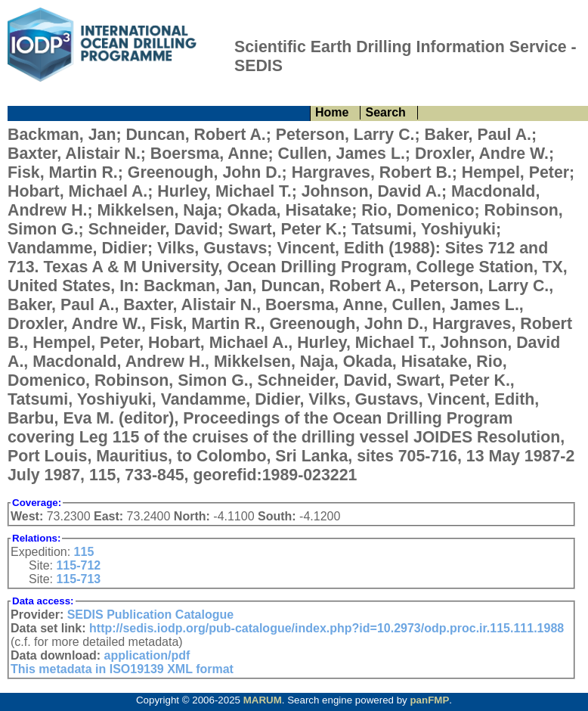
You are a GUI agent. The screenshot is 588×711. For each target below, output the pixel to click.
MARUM (263, 700)
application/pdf (147, 655)
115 (84, 552)
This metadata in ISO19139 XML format (122, 669)
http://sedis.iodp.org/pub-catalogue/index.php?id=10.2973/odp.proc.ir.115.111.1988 (326, 628)
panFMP (429, 700)
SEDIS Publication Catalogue (150, 615)
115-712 (78, 565)
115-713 (78, 579)
